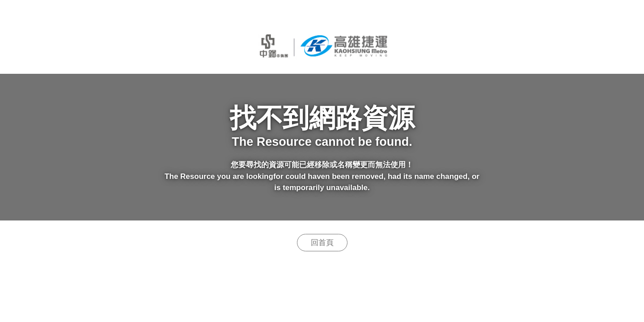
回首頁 (322, 243)
